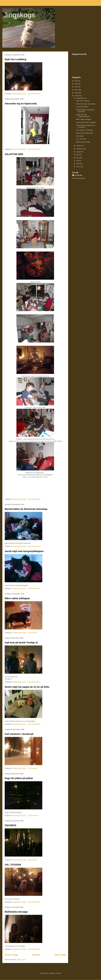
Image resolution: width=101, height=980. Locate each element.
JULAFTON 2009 (14, 154)
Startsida (36, 955)
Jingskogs (19, 15)
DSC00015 (10, 825)
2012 (77, 87)
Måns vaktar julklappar (17, 598)
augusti (79, 152)
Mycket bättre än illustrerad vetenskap (26, 509)
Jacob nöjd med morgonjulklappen (24, 551)
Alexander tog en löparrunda (21, 104)
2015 (77, 81)
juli (78, 155)
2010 (77, 93)
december (80, 98)
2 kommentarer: (33, 815)
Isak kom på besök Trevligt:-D (21, 643)
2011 (77, 90)
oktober (79, 146)
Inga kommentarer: (34, 94)
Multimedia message (16, 912)
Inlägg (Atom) (21, 960)
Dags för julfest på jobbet (19, 778)
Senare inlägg (11, 955)
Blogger (58, 973)
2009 (77, 96)
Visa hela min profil (79, 178)
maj (78, 161)
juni (78, 158)
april (78, 164)
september (80, 149)
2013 (77, 84)
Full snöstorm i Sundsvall (19, 734)
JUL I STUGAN (13, 865)
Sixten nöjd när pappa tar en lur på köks (27, 687)
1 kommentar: (33, 633)
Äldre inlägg (60, 955)
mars (78, 167)
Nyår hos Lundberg (15, 59)
